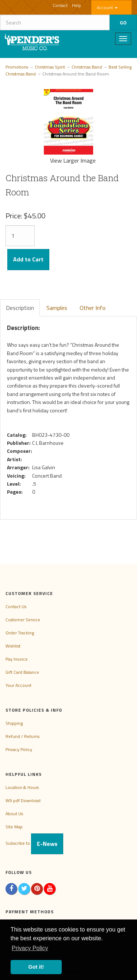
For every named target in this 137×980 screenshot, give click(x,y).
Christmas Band (87, 67)
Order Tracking (20, 633)
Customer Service (23, 620)
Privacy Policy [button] (30, 948)
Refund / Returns (22, 736)
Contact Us (16, 606)
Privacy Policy (19, 749)
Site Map (14, 827)
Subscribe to (34, 843)
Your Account (18, 685)
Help (77, 5)
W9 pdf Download (23, 800)
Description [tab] (20, 308)
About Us (14, 814)
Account (107, 7)
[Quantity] (20, 236)
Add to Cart (28, 259)
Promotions (17, 67)
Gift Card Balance (22, 672)
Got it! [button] (36, 967)
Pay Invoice (17, 659)
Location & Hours (22, 787)
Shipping (14, 723)
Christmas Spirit (50, 67)
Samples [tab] (57, 308)
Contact (60, 5)
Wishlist (13, 646)
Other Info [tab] (93, 308)
